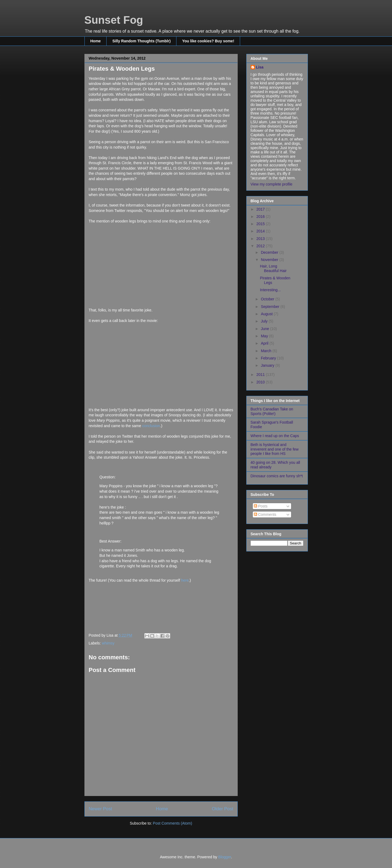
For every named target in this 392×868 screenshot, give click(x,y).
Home (96, 41)
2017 (261, 209)
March (267, 351)
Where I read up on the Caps (275, 436)
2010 (261, 382)
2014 (261, 231)
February (269, 358)
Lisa (260, 67)
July (265, 321)
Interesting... (270, 290)
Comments (265, 514)
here (185, 580)
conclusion (151, 426)
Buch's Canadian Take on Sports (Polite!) (272, 411)
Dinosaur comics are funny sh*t (277, 476)
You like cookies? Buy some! (208, 41)
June (265, 329)
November (270, 260)
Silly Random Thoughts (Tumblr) (141, 41)
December (270, 252)
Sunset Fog (114, 20)
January (268, 365)
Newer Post (100, 809)
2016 (261, 217)
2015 (261, 224)
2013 (261, 239)
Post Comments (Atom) (173, 823)
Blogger (225, 857)
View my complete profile (272, 184)
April (265, 343)
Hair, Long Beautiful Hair (273, 268)
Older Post (222, 809)
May (265, 336)
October (268, 299)
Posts (261, 506)
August (267, 314)
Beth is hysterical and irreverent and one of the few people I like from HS (275, 449)
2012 (261, 246)
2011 (261, 375)
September (271, 307)
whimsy (108, 643)
